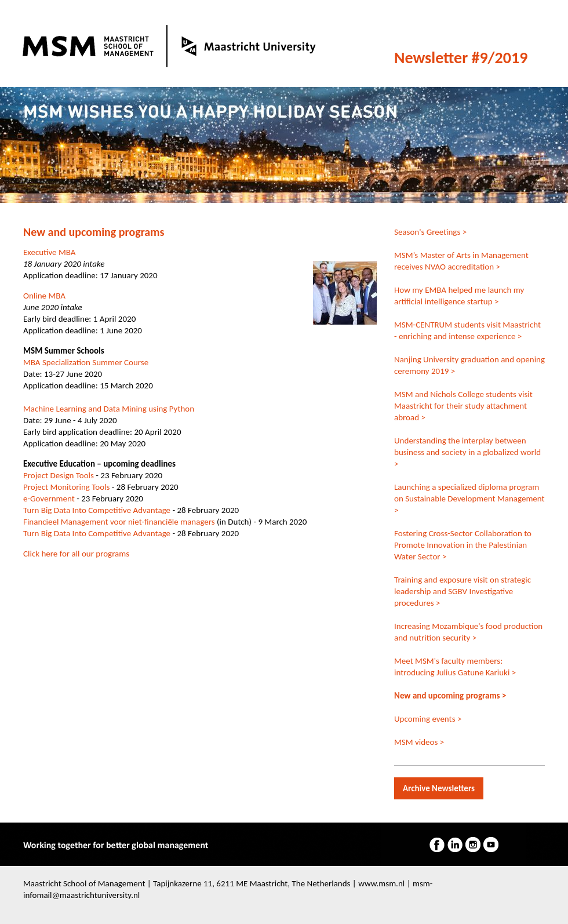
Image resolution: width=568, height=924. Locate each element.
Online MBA (44, 296)
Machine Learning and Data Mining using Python (109, 409)
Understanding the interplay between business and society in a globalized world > (467, 452)
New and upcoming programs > (450, 696)
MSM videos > (419, 742)
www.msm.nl (381, 883)
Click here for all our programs (76, 554)
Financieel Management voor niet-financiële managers (119, 522)
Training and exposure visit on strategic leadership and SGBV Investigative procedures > (463, 591)
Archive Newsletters (439, 788)
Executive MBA (50, 252)
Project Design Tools (59, 475)
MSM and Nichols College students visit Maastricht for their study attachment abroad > (463, 406)
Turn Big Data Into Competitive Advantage (97, 510)
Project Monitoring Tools (66, 487)
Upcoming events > (428, 719)
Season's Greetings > (430, 232)
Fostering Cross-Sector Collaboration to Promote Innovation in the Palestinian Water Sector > (463, 545)
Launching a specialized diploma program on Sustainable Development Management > (469, 499)
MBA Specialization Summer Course (86, 362)
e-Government (49, 499)
